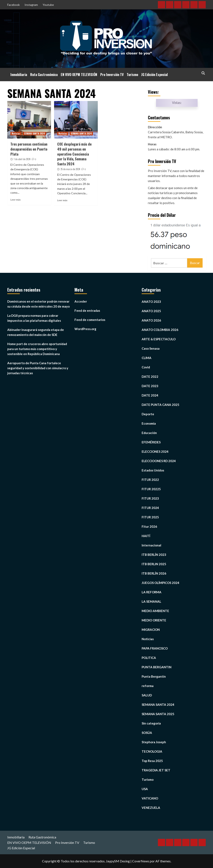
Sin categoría (151, 723)
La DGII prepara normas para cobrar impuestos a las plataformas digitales (34, 318)
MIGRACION (151, 630)
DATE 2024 (150, 395)
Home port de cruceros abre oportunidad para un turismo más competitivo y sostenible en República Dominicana (37, 349)
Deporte (148, 414)
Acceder (81, 301)
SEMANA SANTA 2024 (34, 133)
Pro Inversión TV (112, 75)
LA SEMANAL (151, 601)
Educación (149, 433)
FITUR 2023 (150, 498)
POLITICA (149, 658)
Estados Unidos (153, 470)
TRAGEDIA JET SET (156, 770)
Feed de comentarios (90, 320)
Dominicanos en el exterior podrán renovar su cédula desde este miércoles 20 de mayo (38, 304)
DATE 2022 (150, 377)
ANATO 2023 (151, 302)
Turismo (132, 75)
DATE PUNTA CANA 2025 (160, 405)
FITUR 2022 (150, 480)
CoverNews (141, 861)
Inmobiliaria (19, 75)
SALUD (147, 695)
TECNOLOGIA (152, 751)
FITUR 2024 (150, 508)
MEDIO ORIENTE (154, 620)
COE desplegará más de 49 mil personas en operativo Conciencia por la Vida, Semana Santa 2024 (74, 154)
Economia (149, 423)
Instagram (31, 5)
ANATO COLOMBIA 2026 (160, 330)
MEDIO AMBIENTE (155, 611)
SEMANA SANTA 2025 (158, 714)
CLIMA (147, 358)
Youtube (48, 5)
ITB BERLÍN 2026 (154, 573)
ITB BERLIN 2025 (154, 564)
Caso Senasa (151, 348)
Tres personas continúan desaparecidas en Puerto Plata (29, 149)
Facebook (14, 5)
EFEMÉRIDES (151, 442)
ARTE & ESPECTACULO (159, 339)
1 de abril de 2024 (22, 159)
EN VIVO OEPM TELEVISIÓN (79, 75)
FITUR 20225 (151, 489)
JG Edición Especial (154, 75)
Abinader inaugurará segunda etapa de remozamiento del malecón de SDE (36, 332)
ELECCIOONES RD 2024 (159, 461)
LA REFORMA (152, 592)
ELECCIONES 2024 (155, 451)
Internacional (151, 545)
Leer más (15, 200)
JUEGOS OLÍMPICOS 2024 (160, 583)
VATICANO (150, 798)
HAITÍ (146, 536)
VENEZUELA (151, 808)
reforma (148, 686)
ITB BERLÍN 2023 (154, 555)
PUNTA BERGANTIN (157, 667)
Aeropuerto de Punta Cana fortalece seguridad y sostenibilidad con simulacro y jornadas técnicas (38, 368)
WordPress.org (85, 329)
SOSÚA (147, 733)
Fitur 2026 (149, 526)
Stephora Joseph (154, 742)
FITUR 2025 (150, 517)
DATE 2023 (150, 386)
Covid (146, 367)
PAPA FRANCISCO (155, 648)
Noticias (16, 133)
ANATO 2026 (151, 320)
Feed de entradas (87, 311)
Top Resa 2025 (152, 761)
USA (145, 789)
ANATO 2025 (151, 311)
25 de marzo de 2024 (70, 169)
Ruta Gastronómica (44, 75)
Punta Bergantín (154, 676)
